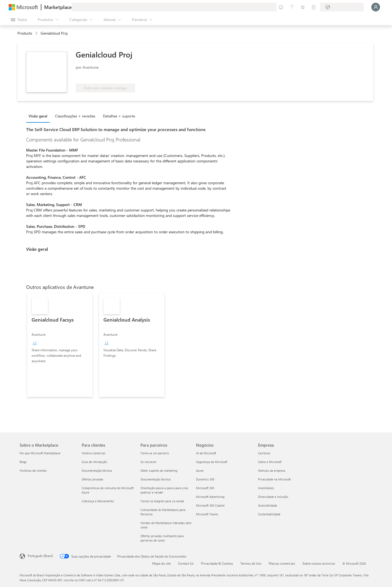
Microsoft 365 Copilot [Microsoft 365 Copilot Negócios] (210, 505)
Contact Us (186, 563)
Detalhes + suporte (119, 116)
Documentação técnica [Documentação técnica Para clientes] (97, 470)
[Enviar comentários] (281, 7)
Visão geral (38, 116)
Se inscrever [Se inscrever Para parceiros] (148, 462)
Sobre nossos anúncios (319, 563)
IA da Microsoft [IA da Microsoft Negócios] (206, 453)
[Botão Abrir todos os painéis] (19, 20)
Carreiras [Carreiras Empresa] (264, 453)
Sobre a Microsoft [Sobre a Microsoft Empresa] (270, 462)
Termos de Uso (251, 563)
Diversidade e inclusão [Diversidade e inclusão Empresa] (273, 497)
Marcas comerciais (282, 563)
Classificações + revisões (75, 116)
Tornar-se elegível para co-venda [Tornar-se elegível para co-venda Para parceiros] (162, 501)
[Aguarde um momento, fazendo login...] (376, 7)
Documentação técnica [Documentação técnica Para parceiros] (156, 479)
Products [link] (25, 33)
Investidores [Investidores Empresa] (266, 488)
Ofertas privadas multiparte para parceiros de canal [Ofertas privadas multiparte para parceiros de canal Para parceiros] (162, 538)
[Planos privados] (314, 7)
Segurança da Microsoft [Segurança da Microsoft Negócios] (212, 462)
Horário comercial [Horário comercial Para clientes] (94, 453)
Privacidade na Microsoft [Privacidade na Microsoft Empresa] (274, 479)
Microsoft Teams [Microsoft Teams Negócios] (207, 514)
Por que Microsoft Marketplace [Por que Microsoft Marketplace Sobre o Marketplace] (40, 453)
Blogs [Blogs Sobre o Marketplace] (23, 462)
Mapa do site (161, 563)
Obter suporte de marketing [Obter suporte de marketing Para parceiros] (159, 470)
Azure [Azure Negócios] (200, 470)
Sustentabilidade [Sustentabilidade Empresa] (269, 514)
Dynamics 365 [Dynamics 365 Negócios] (205, 479)
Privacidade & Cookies (217, 563)
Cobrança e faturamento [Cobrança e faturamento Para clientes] (98, 501)
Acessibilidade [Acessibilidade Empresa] (268, 505)
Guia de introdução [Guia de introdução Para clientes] (94, 462)
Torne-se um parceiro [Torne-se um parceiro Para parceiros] (155, 453)
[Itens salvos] (303, 7)
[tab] (39, 116)
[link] (60, 345)
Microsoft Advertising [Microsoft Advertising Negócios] (210, 497)
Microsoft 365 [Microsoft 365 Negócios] (205, 488)
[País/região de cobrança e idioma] (342, 7)
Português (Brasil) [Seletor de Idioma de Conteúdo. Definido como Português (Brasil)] (40, 556)
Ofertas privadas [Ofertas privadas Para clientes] (93, 479)
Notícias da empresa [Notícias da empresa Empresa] (272, 470)
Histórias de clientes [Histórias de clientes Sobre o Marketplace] (33, 470)
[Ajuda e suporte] (292, 7)
